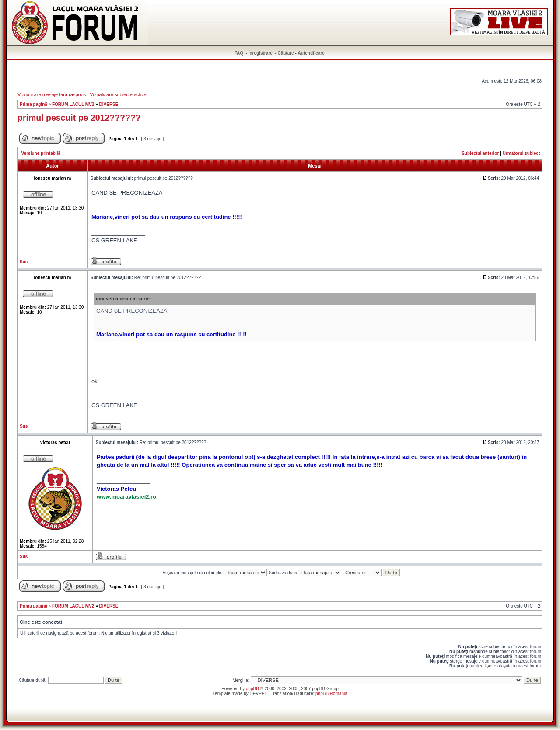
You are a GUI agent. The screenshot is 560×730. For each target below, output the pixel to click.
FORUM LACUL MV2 (73, 104)
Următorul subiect (521, 153)
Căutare (285, 53)
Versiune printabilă (41, 153)
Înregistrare (261, 53)
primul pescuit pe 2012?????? (79, 118)
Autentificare (311, 53)
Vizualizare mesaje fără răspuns (52, 94)
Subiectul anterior (480, 153)
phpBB (252, 689)
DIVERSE (109, 104)
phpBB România (331, 693)
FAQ (239, 53)
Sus (24, 262)
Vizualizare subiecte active (118, 94)
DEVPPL (258, 693)
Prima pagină (33, 104)
